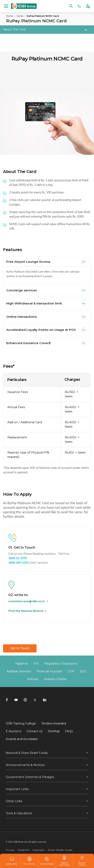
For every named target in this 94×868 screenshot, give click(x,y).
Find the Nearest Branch (26, 611)
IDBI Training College (21, 723)
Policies (33, 679)
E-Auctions (13, 731)
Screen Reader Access (60, 850)
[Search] (71, 6)
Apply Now (12, 861)
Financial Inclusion (49, 671)
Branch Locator (82, 861)
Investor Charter (55, 679)
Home (10, 16)
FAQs (69, 731)
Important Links (17, 789)
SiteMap (54, 731)
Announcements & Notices (25, 765)
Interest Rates (47, 861)
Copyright (38, 850)
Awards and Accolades (22, 739)
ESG (83, 671)
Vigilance (22, 664)
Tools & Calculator (64, 861)
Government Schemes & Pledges (30, 777)
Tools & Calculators (19, 813)
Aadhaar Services (19, 671)
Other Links (14, 801)
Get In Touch (20, 648)
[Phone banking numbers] (79, 6)
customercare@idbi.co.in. (27, 601)
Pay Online (29, 861)
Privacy (10, 850)
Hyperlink (23, 850)
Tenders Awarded (54, 723)
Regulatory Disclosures (61, 664)
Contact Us (35, 731)
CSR (71, 671)
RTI (36, 664)
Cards (20, 16)
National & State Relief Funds (27, 753)
